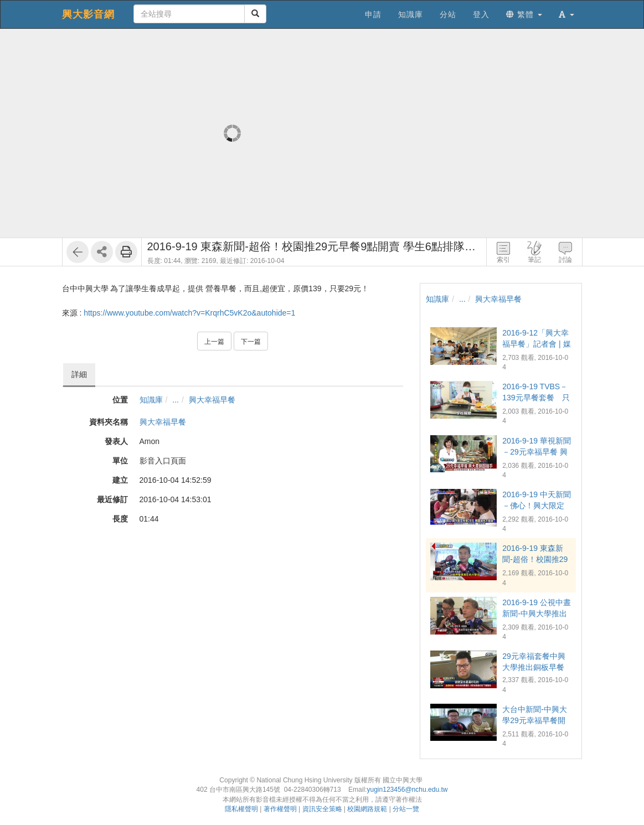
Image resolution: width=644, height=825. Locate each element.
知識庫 (151, 400)
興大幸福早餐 (212, 400)
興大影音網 (88, 14)
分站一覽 (406, 809)
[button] (566, 14)
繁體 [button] (524, 14)
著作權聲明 (280, 809)
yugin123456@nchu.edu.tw (407, 790)
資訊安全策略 (322, 809)
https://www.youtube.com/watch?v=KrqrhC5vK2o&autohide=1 (189, 313)
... (176, 400)
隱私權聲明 (241, 809)
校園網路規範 (367, 809)
